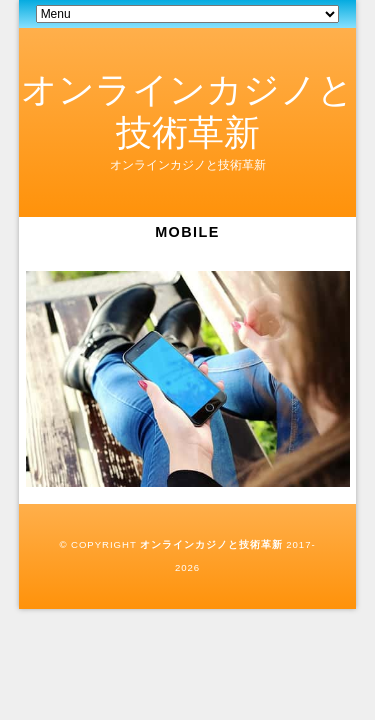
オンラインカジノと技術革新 (211, 544)
